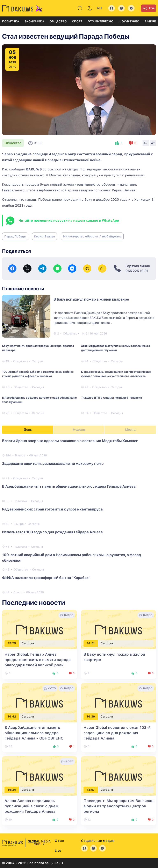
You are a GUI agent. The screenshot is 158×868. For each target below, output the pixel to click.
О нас (59, 841)
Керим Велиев (45, 236)
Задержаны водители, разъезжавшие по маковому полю (53, 464)
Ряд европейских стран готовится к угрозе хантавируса (52, 509)
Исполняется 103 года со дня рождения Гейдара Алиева (52, 532)
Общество (58, 21)
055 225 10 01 (137, 271)
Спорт (77, 21)
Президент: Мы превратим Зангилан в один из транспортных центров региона (118, 806)
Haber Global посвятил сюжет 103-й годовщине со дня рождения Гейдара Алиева (117, 733)
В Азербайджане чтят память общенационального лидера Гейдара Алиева (69, 486)
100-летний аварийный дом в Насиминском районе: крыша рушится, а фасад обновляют (38, 374)
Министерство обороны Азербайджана (92, 236)
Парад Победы (15, 236)
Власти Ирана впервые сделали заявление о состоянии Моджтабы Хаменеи (70, 441)
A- (146, 143)
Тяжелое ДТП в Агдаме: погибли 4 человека (112, 398)
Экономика (34, 21)
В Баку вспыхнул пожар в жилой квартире (91, 299)
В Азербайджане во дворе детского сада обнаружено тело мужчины (39, 400)
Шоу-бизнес (129, 21)
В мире (150, 21)
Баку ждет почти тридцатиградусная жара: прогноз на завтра (38, 348)
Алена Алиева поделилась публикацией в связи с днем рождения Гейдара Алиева (31, 806)
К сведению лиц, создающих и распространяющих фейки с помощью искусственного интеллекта (116, 374)
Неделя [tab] (79, 430)
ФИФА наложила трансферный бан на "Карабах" (46, 578)
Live (149, 8)
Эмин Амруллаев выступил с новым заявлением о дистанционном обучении (116, 348)
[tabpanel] (79, 516)
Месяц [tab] (130, 430)
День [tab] (28, 430)
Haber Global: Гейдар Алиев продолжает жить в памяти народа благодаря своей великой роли (38, 660)
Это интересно (101, 21)
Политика (11, 21)
